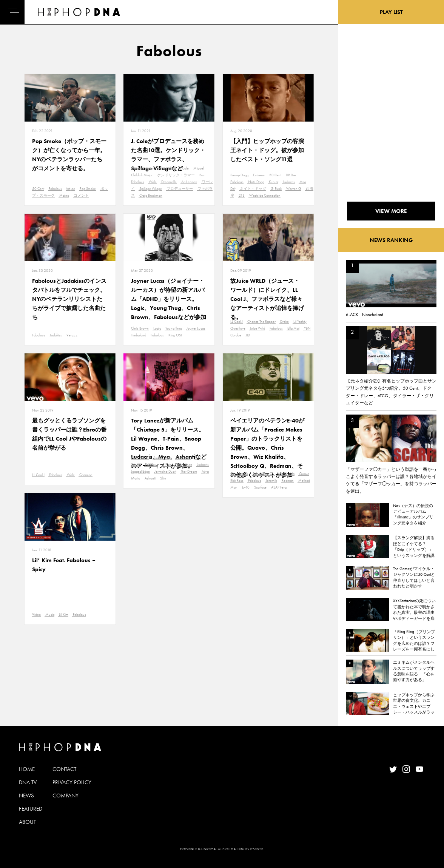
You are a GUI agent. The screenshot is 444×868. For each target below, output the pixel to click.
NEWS (26, 796)
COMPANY (66, 796)
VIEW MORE (391, 211)
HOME (27, 769)
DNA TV (28, 782)
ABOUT (27, 822)
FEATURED (31, 809)
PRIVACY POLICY (72, 782)
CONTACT (64, 769)
